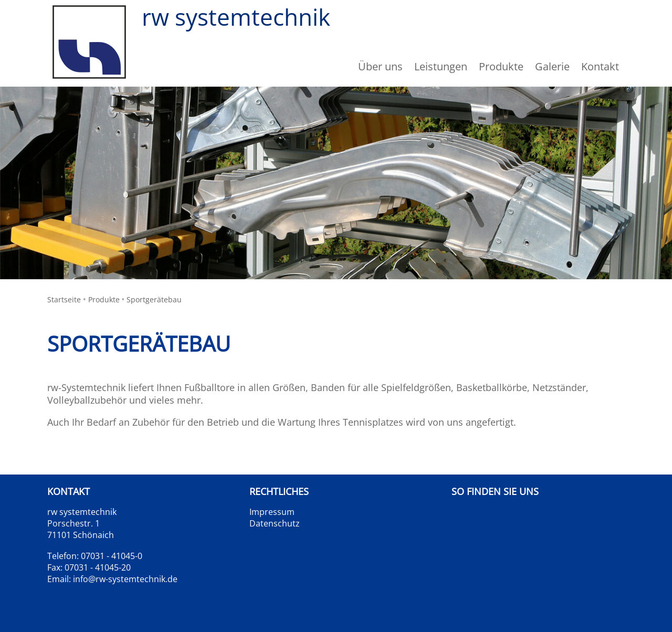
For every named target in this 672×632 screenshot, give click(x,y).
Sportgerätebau (154, 299)
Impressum (272, 512)
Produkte (104, 299)
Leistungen (441, 66)
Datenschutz (275, 523)
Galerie (552, 66)
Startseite (64, 299)
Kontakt (600, 66)
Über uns (380, 66)
